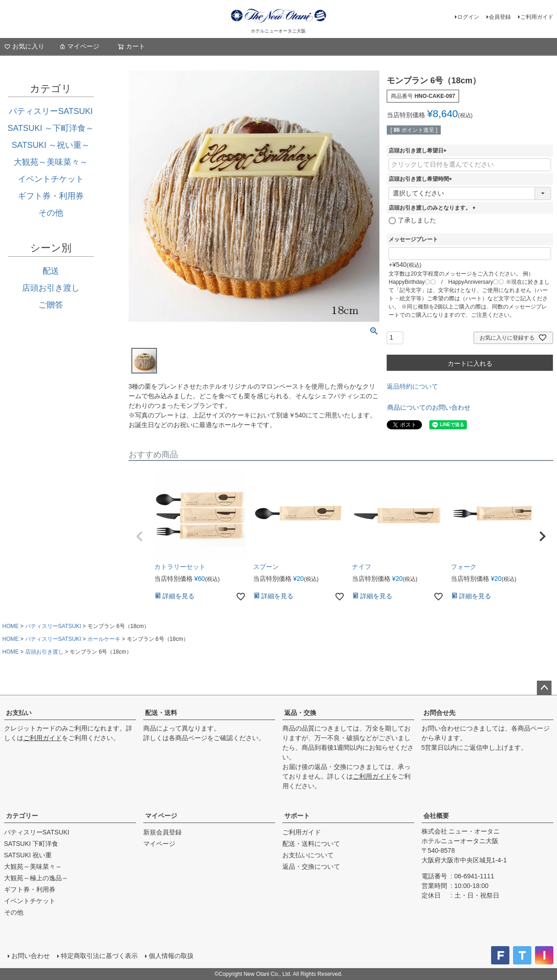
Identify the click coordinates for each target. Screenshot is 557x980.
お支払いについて (308, 855)
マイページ (79, 46)
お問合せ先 (439, 713)
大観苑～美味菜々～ (51, 162)
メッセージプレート (413, 239)
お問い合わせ (31, 956)
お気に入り (24, 46)
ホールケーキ (104, 639)
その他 (51, 213)
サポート (297, 816)
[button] (140, 536)
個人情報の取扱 (171, 956)
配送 (51, 271)
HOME (11, 626)
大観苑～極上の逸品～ (36, 878)
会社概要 (436, 816)
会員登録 (500, 17)
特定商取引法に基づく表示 (99, 956)
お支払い (19, 713)
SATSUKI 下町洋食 (31, 844)
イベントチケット (51, 179)
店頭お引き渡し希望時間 (422, 179)
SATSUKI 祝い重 (28, 855)
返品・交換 (300, 713)
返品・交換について (311, 866)
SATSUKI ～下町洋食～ (51, 128)
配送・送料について (311, 844)
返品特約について (412, 386)
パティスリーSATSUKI (51, 111)
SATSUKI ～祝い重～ (51, 145)
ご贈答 (51, 305)
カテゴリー (22, 816)
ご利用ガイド (537, 17)
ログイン (468, 17)
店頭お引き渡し (51, 288)
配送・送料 (161, 713)
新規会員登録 (162, 832)
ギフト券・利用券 (51, 196)
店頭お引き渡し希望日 (419, 151)
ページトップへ (544, 688)
